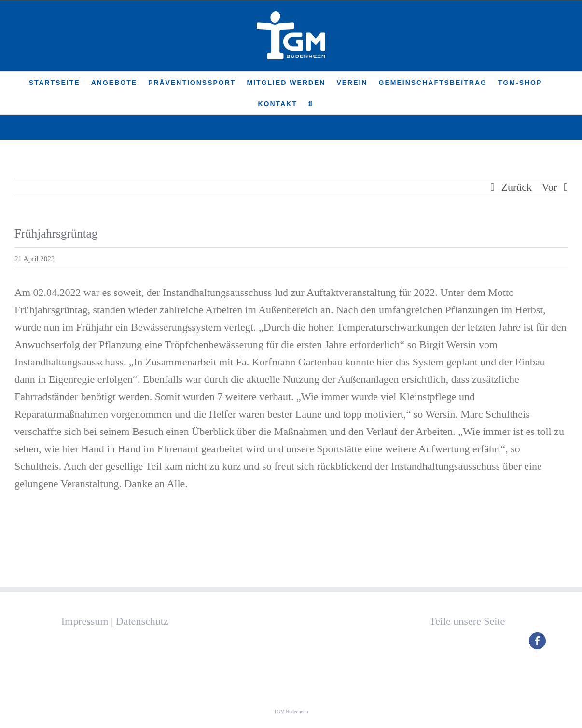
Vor (549, 187)
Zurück (517, 187)
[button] (311, 104)
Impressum (85, 621)
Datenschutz (142, 621)
